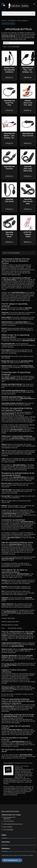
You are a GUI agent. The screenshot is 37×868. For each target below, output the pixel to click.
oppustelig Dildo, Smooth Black (28, 201)
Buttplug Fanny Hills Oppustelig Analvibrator (9, 70)
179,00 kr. (9, 110)
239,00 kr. (9, 176)
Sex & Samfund (14, 566)
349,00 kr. (28, 78)
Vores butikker (8, 827)
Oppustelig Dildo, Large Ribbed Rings (28, 169)
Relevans (18, 43)
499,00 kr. (28, 143)
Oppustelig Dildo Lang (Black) (9, 234)
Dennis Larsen (19, 766)
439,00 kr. (28, 110)
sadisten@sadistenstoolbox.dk (13, 824)
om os (9, 696)
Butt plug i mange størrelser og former (17, 529)
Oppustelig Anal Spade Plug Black (9, 103)
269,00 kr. (9, 78)
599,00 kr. (28, 242)
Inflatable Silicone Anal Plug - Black (28, 103)
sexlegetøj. (15, 746)
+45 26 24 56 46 (8, 821)
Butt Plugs (15, 422)
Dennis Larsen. (28, 763)
